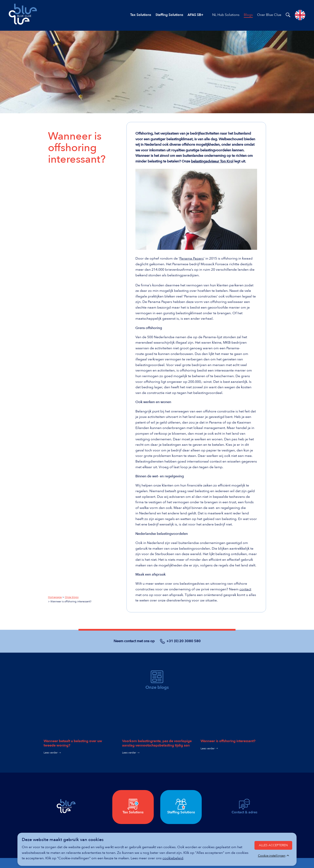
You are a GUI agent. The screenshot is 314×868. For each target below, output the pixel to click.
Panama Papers (192, 258)
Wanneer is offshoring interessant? (228, 741)
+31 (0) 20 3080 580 (183, 641)
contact (245, 589)
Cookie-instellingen (272, 856)
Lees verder (51, 753)
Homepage (55, 597)
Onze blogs (72, 597)
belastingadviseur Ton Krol (212, 161)
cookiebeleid (173, 858)
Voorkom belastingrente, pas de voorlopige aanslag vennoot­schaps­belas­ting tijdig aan (157, 743)
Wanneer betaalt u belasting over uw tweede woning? (73, 743)
